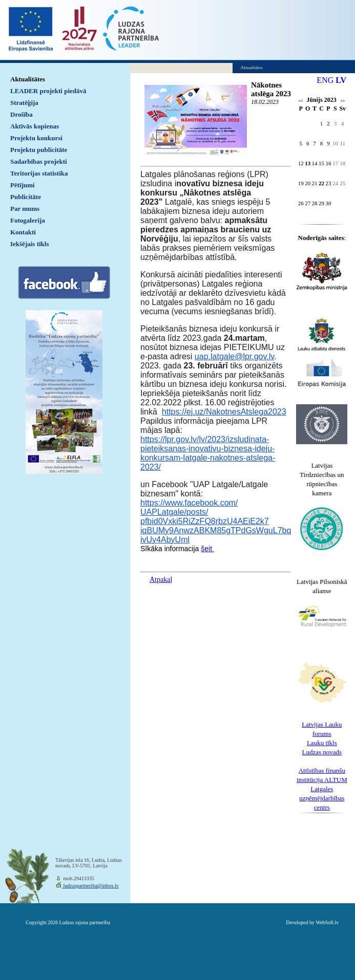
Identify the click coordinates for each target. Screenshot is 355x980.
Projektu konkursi (36, 138)
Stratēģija (24, 103)
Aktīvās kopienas (35, 126)
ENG (325, 80)
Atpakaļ (161, 580)
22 (321, 183)
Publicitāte (26, 197)
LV (341, 80)
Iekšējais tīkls (29, 244)
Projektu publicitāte (39, 150)
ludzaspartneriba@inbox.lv (90, 886)
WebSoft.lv (327, 922)
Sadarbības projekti (39, 161)
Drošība (22, 114)
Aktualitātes (28, 79)
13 (308, 163)
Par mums (25, 209)
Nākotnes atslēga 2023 (271, 89)
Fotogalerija (28, 220)
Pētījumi (23, 185)
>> (342, 101)
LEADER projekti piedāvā (48, 91)
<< (301, 101)
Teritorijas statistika (39, 173)
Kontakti (23, 232)
